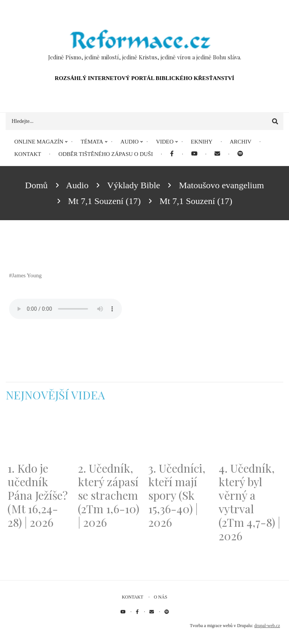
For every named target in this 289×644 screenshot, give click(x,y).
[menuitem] (172, 154)
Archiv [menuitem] (241, 142)
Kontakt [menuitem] (28, 154)
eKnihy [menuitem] (202, 142)
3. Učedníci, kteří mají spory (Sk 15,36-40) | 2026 (177, 495)
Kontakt (133, 597)
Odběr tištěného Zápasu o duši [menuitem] (106, 154)
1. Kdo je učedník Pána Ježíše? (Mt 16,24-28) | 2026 (38, 495)
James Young (27, 275)
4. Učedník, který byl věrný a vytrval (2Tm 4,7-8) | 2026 (249, 502)
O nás (161, 597)
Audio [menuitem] (129, 142)
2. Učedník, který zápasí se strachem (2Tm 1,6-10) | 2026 (109, 495)
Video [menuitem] (165, 142)
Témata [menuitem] (92, 142)
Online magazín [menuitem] (39, 142)
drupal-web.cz (267, 626)
